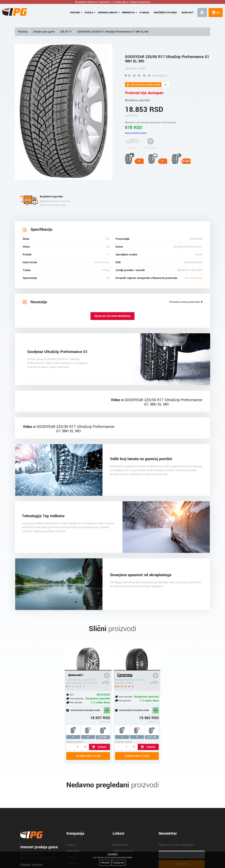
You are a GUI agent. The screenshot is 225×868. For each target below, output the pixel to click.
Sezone (75, 13)
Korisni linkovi (108, 13)
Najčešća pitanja (165, 13)
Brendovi (128, 13)
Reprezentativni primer (136, 133)
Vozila (89, 13)
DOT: (72, 695)
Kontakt (187, 13)
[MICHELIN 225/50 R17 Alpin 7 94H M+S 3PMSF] (137, 656)
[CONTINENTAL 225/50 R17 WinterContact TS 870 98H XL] (88, 656)
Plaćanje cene (120, 845)
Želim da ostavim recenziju (112, 316)
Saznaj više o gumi (88, 756)
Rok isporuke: (76, 702)
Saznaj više (119, 863)
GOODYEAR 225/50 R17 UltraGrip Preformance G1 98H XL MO (113, 32)
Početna (23, 32)
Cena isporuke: (77, 699)
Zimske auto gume (44, 32)
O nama (144, 13)
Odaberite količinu (75, 742)
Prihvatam (105, 863)
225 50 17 (66, 32)
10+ (107, 710)
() (217, 13)
